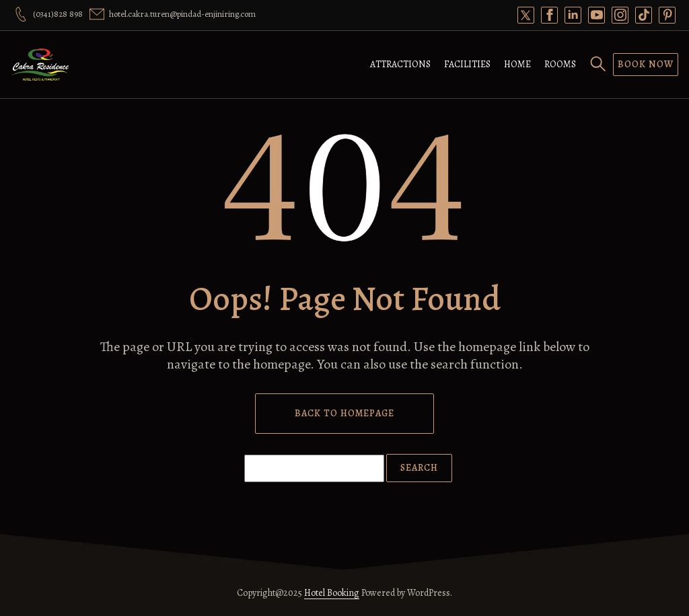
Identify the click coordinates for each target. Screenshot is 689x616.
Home (517, 64)
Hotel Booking (332, 593)
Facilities (467, 64)
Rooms (560, 64)
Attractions (400, 64)
